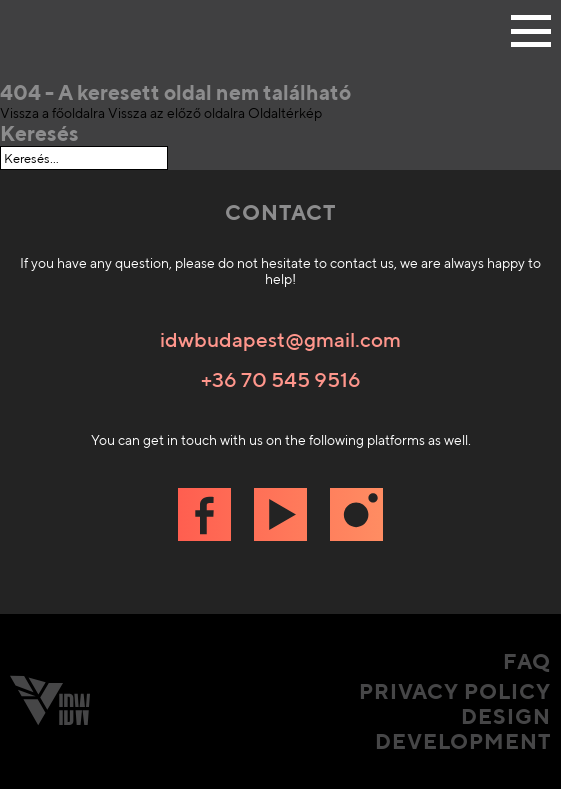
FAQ (527, 661)
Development (463, 741)
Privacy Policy (455, 691)
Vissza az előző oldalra (176, 113)
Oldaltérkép (285, 113)
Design (506, 716)
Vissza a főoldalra (52, 113)
